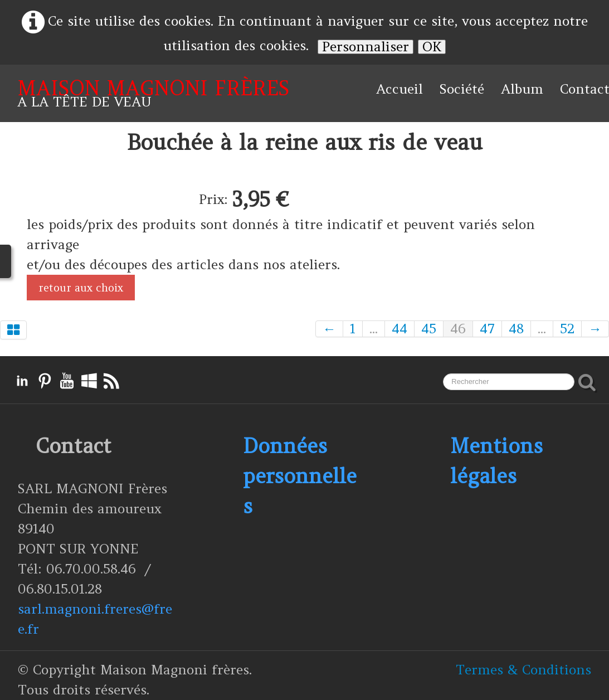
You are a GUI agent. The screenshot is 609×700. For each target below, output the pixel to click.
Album (522, 89)
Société (462, 89)
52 (567, 329)
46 (458, 329)
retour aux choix (81, 288)
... (374, 329)
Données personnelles (300, 476)
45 (429, 329)
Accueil (399, 89)
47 (487, 329)
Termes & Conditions (523, 670)
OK (432, 47)
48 (516, 329)
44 (399, 329)
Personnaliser (366, 47)
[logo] (153, 93)
